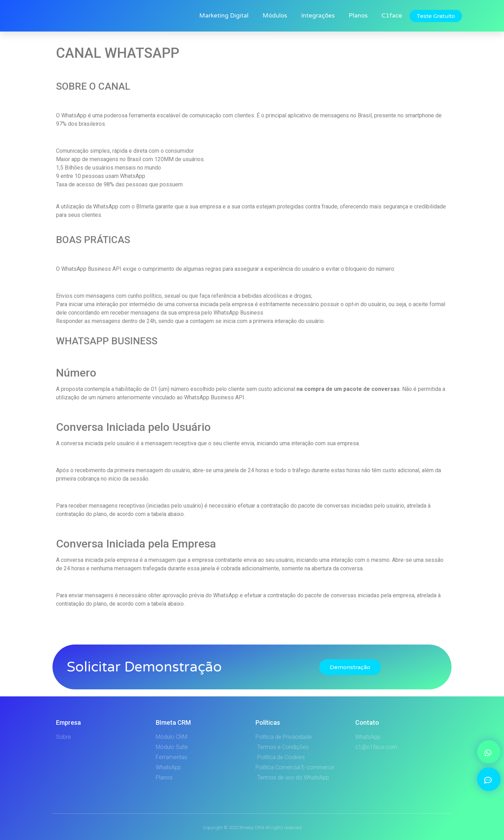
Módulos (275, 16)
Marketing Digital (224, 16)
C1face (392, 16)
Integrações (318, 16)
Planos (358, 16)
